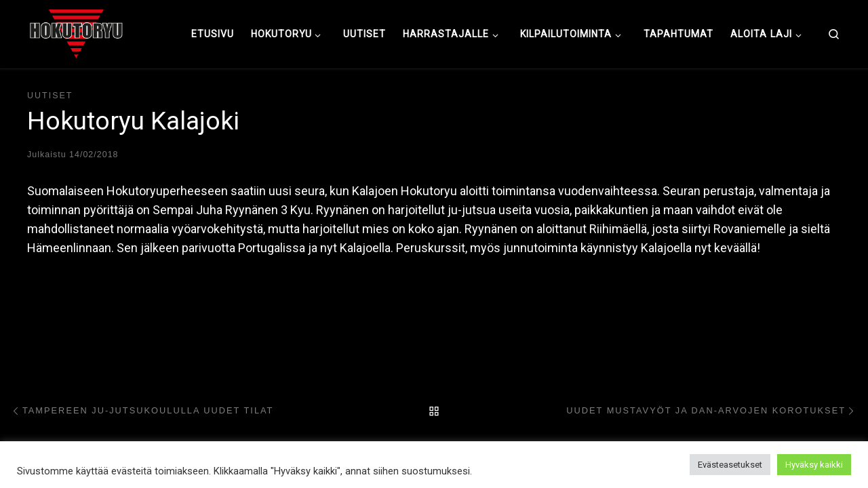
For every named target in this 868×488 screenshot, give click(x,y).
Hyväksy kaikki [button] (814, 465)
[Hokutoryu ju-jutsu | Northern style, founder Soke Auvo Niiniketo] (76, 33)
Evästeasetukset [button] (730, 465)
